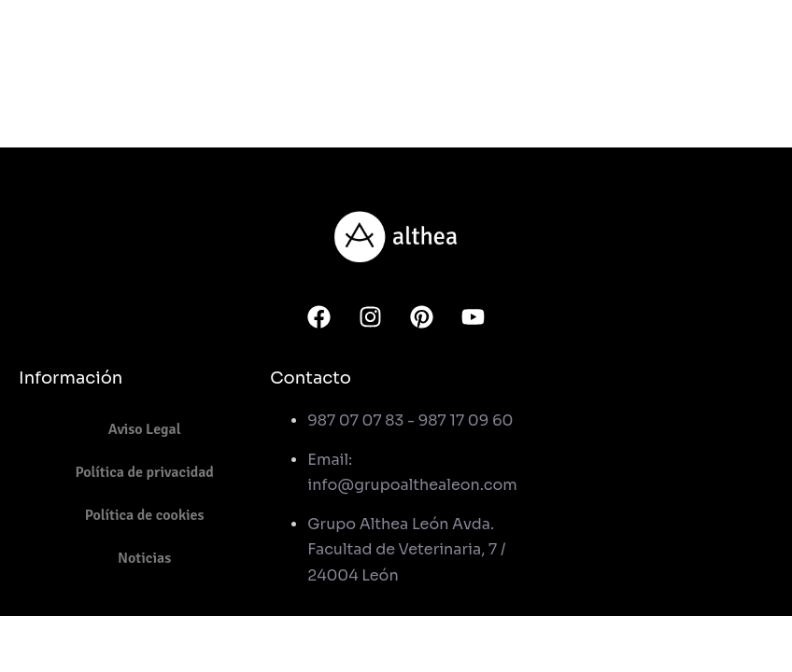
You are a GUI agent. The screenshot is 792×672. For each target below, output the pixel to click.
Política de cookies (145, 515)
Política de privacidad (144, 472)
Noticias (144, 558)
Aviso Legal (145, 429)
